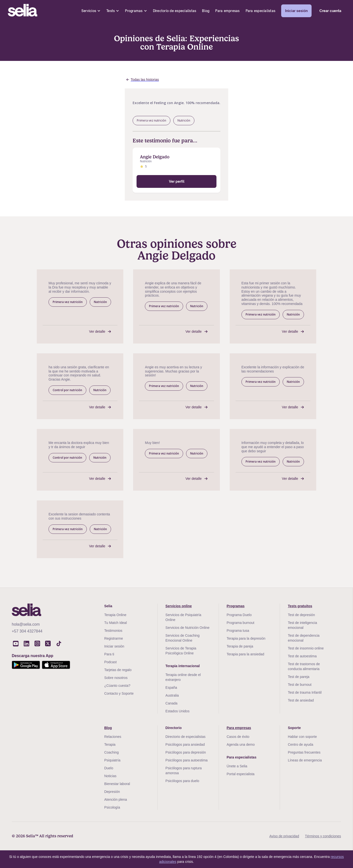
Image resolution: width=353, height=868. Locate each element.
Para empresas (227, 11)
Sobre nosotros (116, 678)
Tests (111, 11)
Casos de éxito (238, 737)
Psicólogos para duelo (182, 781)
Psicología (112, 807)
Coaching (111, 752)
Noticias (110, 776)
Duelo (109, 768)
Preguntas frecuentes (304, 752)
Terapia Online (115, 615)
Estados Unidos (177, 711)
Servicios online (179, 606)
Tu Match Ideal (115, 623)
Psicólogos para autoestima (187, 760)
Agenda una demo (241, 744)
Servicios (89, 11)
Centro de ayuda (301, 744)
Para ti (109, 654)
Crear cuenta (330, 11)
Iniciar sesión (296, 11)
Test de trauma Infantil (305, 692)
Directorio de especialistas (175, 11)
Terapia (110, 744)
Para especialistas (261, 11)
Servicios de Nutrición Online (188, 628)
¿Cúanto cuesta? (117, 686)
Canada (171, 703)
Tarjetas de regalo (118, 670)
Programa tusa (238, 631)
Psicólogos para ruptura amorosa (184, 771)
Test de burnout (300, 685)
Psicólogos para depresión (186, 752)
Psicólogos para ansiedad (185, 744)
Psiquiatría (112, 760)
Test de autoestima (302, 656)
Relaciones (113, 737)
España (171, 688)
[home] (23, 11)
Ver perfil (177, 181)
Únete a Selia (237, 766)
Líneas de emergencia (305, 760)
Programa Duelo (239, 615)
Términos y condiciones (323, 836)
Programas (134, 11)
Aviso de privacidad (284, 836)
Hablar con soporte (302, 737)
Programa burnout (241, 623)
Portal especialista (241, 774)
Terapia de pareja (240, 646)
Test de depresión (301, 615)
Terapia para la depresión (246, 638)
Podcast (110, 662)
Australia (172, 695)
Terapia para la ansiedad (246, 654)
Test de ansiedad (301, 700)
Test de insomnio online (306, 648)
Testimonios (113, 631)
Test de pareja (299, 677)
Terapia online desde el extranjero (183, 677)
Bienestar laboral (117, 784)
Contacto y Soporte (119, 693)
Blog (206, 11)
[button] (91, 11)
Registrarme (113, 638)
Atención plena (116, 799)
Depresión (112, 792)
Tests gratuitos (300, 606)
